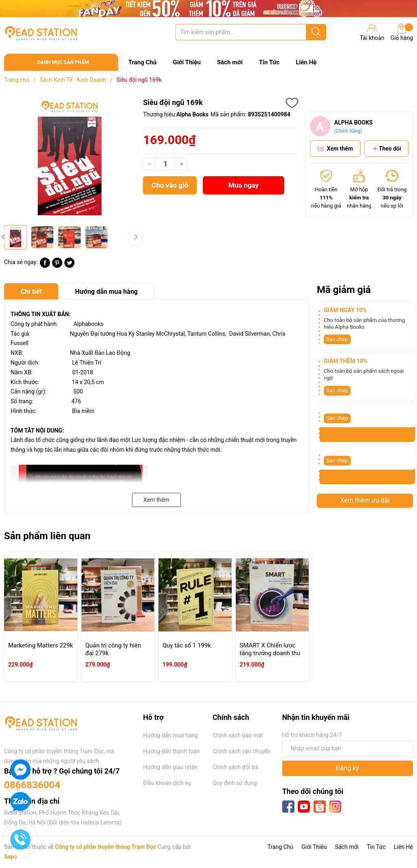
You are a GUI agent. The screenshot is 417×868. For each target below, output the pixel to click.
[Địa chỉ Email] (348, 748)
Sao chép (337, 339)
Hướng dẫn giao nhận (170, 767)
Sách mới (230, 62)
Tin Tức (269, 62)
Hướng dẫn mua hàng (170, 735)
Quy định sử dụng (235, 783)
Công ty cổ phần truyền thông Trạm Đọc (106, 847)
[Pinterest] (57, 266)
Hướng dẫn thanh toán (171, 751)
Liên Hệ (306, 62)
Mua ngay (244, 185)
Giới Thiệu (187, 62)
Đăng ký (348, 768)
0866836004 (32, 785)
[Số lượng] (165, 164)
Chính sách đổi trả (235, 767)
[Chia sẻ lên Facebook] (45, 266)
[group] (69, 159)
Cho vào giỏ (170, 185)
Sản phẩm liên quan (47, 536)
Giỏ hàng (402, 32)
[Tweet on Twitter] (69, 266)
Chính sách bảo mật (238, 735)
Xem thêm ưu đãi (365, 500)
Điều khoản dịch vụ (167, 783)
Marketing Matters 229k (41, 645)
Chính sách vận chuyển (242, 751)
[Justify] (316, 32)
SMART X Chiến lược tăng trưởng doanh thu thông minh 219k (270, 653)
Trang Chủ (142, 62)
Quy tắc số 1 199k (187, 645)
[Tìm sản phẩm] (251, 32)
